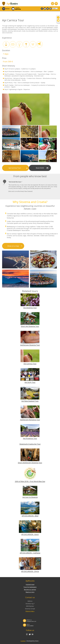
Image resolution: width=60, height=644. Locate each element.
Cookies (23, 641)
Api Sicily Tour (30, 382)
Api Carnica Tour (15, 168)
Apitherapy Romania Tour (30, 420)
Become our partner (30, 590)
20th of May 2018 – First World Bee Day (30, 481)
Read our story (30, 592)
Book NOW (40, 168)
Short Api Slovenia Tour (30, 326)
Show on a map (13, 246)
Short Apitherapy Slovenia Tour (30, 463)
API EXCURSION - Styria (30, 571)
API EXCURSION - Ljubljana (30, 553)
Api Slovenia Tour (30, 308)
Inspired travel (30, 585)
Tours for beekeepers (30, 587)
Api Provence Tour (30, 438)
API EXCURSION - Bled (30, 516)
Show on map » (30, 611)
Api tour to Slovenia (30, 497)
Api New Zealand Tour (30, 401)
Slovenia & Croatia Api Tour (30, 444)
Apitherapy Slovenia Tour (30, 345)
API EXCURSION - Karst (30, 534)
